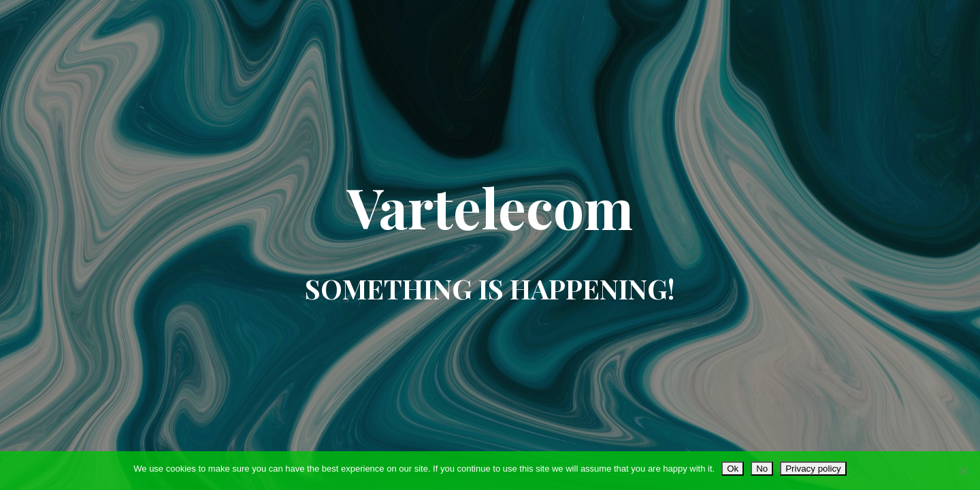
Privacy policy (813, 469)
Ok (733, 469)
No (762, 469)
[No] (963, 471)
